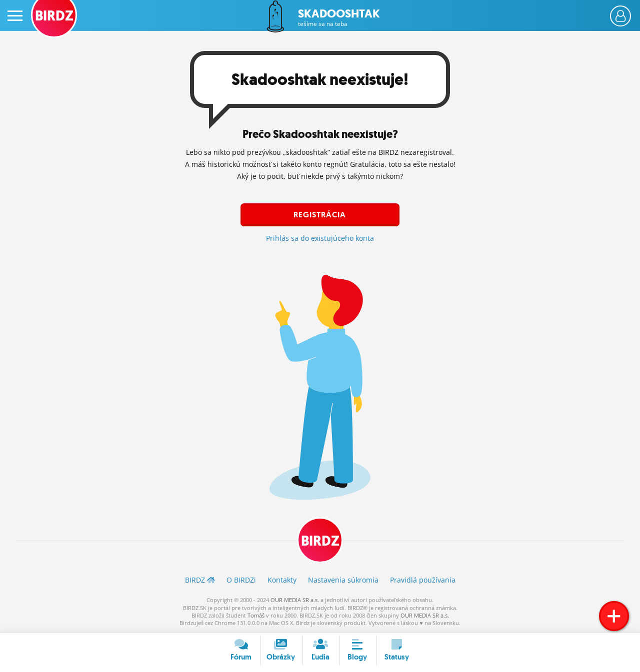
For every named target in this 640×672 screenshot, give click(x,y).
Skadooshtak (339, 18)
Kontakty (282, 580)
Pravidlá (423, 580)
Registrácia (320, 215)
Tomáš (256, 615)
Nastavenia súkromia (343, 580)
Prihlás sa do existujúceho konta (320, 238)
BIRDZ (320, 541)
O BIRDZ (241, 580)
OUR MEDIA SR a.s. (295, 600)
